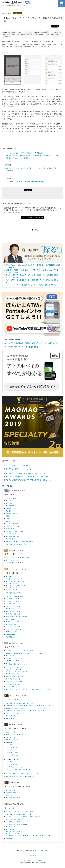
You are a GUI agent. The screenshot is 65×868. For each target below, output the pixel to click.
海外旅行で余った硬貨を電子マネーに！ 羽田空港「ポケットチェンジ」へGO (32, 155)
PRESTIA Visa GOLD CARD (14, 611)
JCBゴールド (10, 576)
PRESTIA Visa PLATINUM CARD (15, 676)
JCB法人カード (10, 827)
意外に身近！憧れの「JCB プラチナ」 (19, 469)
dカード (8, 518)
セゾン (11, 750)
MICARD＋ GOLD (11, 634)
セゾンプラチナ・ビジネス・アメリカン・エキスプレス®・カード (17, 832)
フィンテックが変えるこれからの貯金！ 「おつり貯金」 (25, 153)
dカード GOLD (10, 619)
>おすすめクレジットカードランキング (32, 860)
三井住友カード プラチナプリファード (17, 658)
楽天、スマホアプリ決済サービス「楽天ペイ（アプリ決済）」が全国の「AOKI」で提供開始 (32, 169)
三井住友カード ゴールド (13, 599)
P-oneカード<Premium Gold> (15, 596)
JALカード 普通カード (12, 732)
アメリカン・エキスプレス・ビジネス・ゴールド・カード (23, 814)
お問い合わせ (44, 851)
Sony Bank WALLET (12, 792)
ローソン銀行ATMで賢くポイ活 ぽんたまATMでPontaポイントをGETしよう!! (31, 343)
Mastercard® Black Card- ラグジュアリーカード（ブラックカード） (26, 711)
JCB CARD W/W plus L (13, 506)
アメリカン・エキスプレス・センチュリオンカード (21, 703)
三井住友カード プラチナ (13, 661)
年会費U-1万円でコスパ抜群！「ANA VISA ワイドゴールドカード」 (29, 480)
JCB (10, 745)
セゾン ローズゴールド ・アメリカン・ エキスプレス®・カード (17, 586)
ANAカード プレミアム (13, 718)
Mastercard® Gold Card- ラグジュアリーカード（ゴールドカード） (26, 708)
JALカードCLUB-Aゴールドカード (16, 735)
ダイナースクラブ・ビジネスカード (16, 819)
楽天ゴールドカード (12, 560)
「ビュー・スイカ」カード (14, 498)
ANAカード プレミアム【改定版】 (17, 466)
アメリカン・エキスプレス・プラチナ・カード (20, 651)
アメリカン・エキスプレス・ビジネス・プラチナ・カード (23, 816)
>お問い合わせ (32, 855)
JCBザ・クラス (10, 716)
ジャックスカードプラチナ (14, 684)
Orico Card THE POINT (13, 526)
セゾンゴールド (14, 752)
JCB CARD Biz (10, 829)
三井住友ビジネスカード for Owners (17, 824)
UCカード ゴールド (12, 589)
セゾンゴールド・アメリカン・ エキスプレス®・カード (15, 582)
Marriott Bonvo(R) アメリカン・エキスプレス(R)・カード (23, 776)
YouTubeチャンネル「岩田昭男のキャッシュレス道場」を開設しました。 (31, 285)
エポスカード (10, 521)
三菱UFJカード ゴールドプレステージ (17, 616)
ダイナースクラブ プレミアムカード (17, 713)
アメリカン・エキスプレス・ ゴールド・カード (14, 593)
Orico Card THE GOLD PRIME (15, 629)
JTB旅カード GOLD (12, 632)
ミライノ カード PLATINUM (14, 667)
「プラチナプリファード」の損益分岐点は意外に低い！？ (25, 473)
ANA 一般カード (11, 737)
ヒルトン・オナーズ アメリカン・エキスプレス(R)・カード (23, 774)
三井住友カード (11, 511)
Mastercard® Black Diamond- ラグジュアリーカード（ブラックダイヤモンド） (29, 705)
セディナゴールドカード (13, 614)
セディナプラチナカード (13, 679)
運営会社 (19, 851)
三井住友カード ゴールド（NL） (15, 601)
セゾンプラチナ (14, 755)
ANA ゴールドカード (12, 740)
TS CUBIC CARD (11, 539)
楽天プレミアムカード (13, 624)
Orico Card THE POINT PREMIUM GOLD (18, 558)
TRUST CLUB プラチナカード (15, 674)
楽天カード (9, 516)
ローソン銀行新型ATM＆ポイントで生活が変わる (21, 347)
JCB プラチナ (10, 656)
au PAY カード (10, 529)
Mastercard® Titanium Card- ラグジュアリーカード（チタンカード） (26, 653)
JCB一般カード (10, 503)
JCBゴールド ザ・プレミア (14, 579)
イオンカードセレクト (13, 534)
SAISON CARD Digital (12, 524)
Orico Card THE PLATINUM (14, 681)
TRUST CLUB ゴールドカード (15, 609)
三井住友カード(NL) (12, 513)
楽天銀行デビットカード (13, 798)
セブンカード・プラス (13, 536)
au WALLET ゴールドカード (14, 622)
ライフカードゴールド (13, 604)
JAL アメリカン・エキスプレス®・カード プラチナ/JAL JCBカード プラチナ (28, 689)
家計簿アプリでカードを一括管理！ (18, 158)
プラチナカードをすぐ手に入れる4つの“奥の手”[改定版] (25, 182)
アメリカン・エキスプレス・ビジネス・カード (20, 811)
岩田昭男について (31, 851)
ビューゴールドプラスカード (15, 627)
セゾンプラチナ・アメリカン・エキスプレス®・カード (17, 664)
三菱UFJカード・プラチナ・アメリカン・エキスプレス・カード (16, 670)
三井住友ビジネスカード (13, 822)
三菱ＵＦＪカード (11, 508)
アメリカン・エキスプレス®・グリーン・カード (20, 544)
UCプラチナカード (11, 687)
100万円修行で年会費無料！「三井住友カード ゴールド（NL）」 (27, 477)
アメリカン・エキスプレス (17, 767)
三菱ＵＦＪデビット (12, 790)
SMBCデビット (10, 795)
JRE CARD (9, 501)
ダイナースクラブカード (13, 606)
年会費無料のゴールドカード (15, 637)
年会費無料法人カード (13, 838)
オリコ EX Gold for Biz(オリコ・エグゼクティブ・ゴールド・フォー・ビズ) (28, 836)
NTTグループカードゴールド (14, 563)
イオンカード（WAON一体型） (15, 531)
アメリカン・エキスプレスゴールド (20, 769)
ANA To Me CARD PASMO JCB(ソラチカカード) (20, 541)
